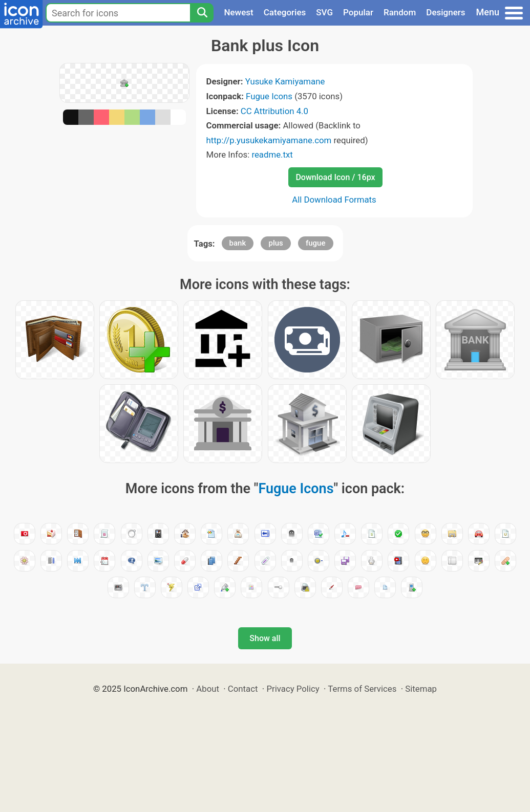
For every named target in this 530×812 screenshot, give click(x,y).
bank (238, 243)
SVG (324, 12)
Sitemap (421, 689)
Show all (265, 638)
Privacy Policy (293, 689)
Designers (446, 12)
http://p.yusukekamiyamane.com (269, 140)
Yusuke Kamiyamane (285, 81)
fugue (316, 243)
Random (400, 12)
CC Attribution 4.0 (274, 111)
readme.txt (272, 155)
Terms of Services (362, 689)
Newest (238, 12)
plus (275, 243)
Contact (243, 689)
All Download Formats (334, 200)
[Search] (202, 13)
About (208, 689)
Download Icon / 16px (335, 177)
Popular (358, 12)
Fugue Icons (269, 96)
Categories (285, 12)
